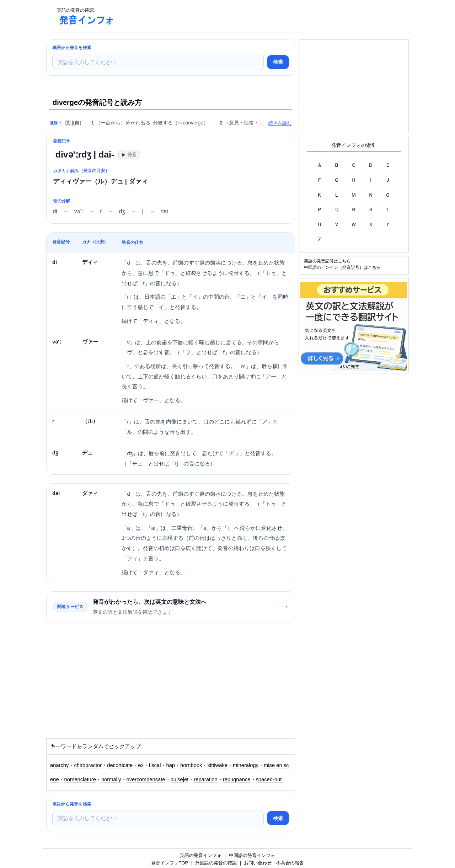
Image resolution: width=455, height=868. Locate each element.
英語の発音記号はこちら (327, 261)
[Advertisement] (250, 16)
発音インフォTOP (170, 863)
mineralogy (246, 765)
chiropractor (88, 765)
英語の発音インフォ (201, 855)
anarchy (59, 765)
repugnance (237, 779)
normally (111, 779)
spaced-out (269, 779)
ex (141, 765)
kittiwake (217, 765)
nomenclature (80, 779)
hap (170, 765)
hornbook (191, 765)
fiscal (155, 765)
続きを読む (280, 123)
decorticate (120, 765)
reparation (205, 779)
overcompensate (146, 779)
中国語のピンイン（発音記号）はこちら (342, 267)
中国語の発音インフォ (252, 855)
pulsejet (180, 779)
